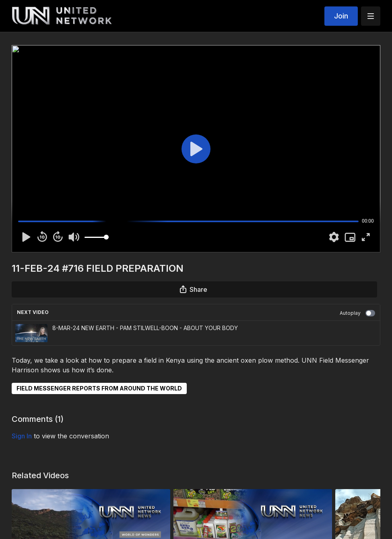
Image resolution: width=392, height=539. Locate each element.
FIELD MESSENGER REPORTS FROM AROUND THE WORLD (99, 388)
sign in (22, 436)
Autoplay (357, 313)
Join (341, 16)
